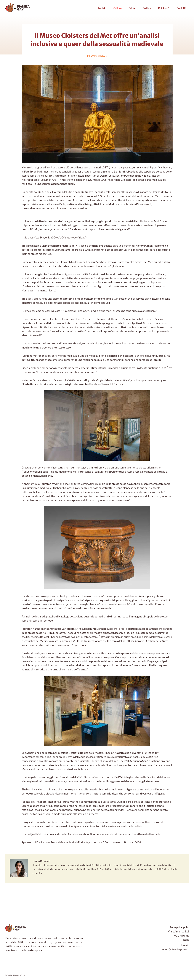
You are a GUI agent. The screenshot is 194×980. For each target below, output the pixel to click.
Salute (132, 8)
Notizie (102, 8)
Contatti (181, 8)
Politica (147, 8)
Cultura (117, 8)
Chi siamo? (164, 8)
